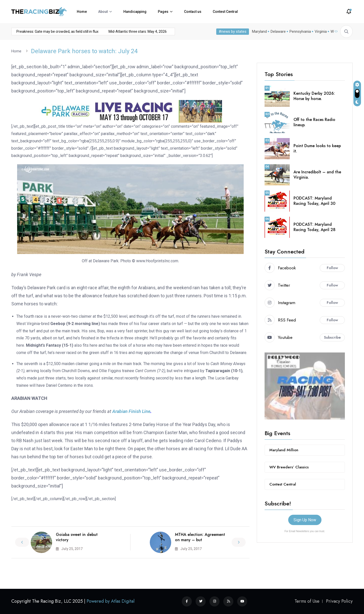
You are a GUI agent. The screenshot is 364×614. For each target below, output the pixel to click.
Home (82, 12)
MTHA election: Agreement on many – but (200, 537)
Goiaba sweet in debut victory (77, 537)
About (103, 12)
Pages (163, 12)
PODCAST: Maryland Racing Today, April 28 (315, 227)
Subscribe (332, 337)
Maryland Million (284, 450)
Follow (332, 268)
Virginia (321, 31)
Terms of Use (307, 601)
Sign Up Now (305, 520)
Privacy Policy (339, 601)
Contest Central (225, 12)
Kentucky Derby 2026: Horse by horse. (314, 96)
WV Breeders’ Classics (289, 467)
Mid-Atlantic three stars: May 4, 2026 (128, 31)
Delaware (278, 31)
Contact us (193, 12)
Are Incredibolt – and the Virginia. (317, 174)
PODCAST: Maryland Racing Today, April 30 (314, 201)
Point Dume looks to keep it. (317, 148)
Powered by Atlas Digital (111, 601)
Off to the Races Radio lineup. (314, 122)
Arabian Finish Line (131, 411)
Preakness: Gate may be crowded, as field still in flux (48, 31)
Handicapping (135, 12)
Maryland (259, 31)
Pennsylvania (300, 31)
